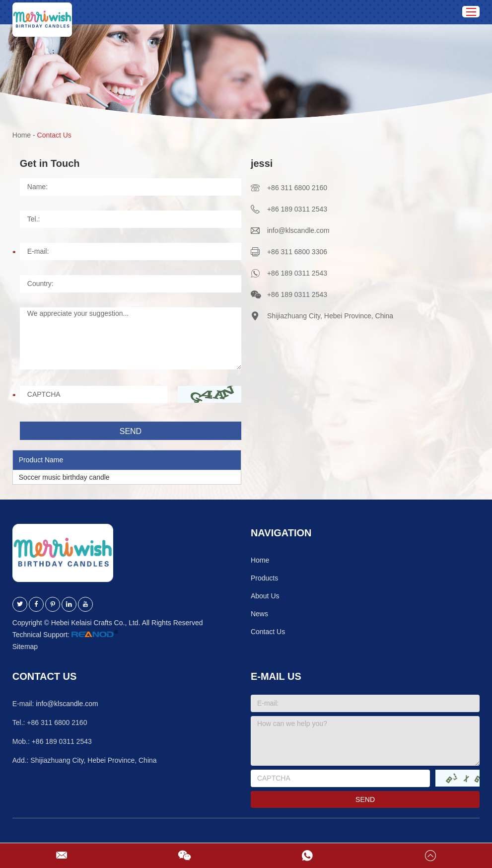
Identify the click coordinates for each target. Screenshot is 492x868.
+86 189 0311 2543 (297, 273)
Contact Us (54, 135)
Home (22, 135)
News (259, 614)
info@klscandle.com (298, 230)
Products (264, 578)
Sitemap (25, 647)
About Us (265, 596)
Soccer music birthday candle (64, 477)
